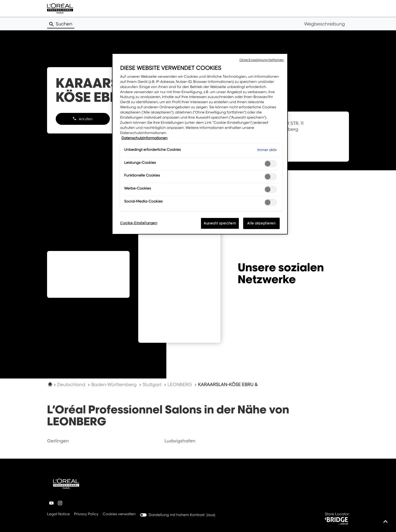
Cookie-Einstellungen (139, 223)
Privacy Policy (86, 514)
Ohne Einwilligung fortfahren (262, 60)
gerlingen (58, 441)
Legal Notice (58, 514)
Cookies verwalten (119, 514)
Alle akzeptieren (261, 223)
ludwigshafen (180, 441)
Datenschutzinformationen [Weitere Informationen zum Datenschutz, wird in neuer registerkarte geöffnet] (144, 138)
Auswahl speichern (220, 223)
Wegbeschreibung (324, 24)
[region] (200, 144)
